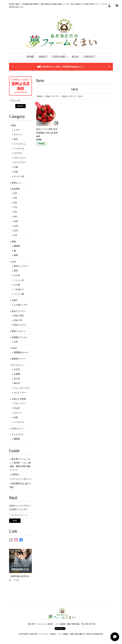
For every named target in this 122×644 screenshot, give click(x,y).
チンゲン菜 (19, 176)
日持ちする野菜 (19, 399)
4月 (15, 193)
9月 (15, 216)
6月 (15, 203)
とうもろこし (20, 144)
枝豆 (16, 139)
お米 (14, 262)
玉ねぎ (17, 408)
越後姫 (17, 246)
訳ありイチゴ (69, 96)
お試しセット (18, 428)
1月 (15, 235)
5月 (15, 198)
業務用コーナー (19, 359)
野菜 (14, 125)
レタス (17, 130)
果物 (14, 242)
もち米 (17, 275)
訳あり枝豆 (19, 315)
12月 (16, 231)
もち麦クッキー (21, 305)
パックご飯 (19, 294)
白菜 (16, 172)
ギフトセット (18, 365)
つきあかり (19, 289)
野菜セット (17, 183)
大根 (16, 167)
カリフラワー (20, 162)
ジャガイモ (19, 148)
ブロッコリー (20, 158)
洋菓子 (15, 300)
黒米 (16, 271)
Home (40, 96)
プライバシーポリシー (21, 479)
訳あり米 (18, 320)
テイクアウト (18, 434)
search (20, 106)
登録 (15, 521)
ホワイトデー (20, 393)
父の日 (17, 379)
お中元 (17, 369)
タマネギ (18, 153)
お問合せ (15, 474)
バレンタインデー (22, 388)
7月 (15, 207)
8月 (15, 212)
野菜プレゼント (19, 331)
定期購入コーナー (20, 337)
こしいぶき (19, 280)
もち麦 (17, 285)
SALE (14, 348)
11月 (16, 226)
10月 (16, 221)
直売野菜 (16, 189)
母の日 (17, 383)
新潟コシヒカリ (21, 266)
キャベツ (18, 134)
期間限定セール (21, 352)
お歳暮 (17, 374)
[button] (60, 57)
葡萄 (16, 255)
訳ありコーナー (52, 96)
